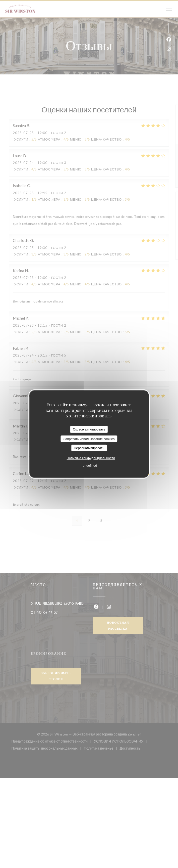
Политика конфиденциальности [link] (91, 458)
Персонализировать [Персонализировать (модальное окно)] (89, 448)
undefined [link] (90, 465)
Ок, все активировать (89, 429)
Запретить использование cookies (89, 439)
